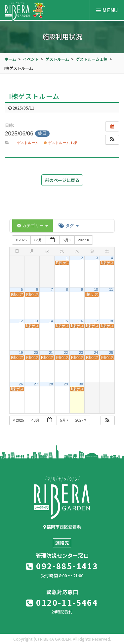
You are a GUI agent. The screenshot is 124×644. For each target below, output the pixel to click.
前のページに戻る (62, 180)
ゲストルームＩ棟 (61, 143)
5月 (67, 240)
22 (66, 353)
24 (96, 353)
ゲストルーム (28, 143)
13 (36, 321)
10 (96, 289)
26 (21, 384)
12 (21, 321)
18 (111, 321)
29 (66, 384)
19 (21, 353)
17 (96, 321)
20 (36, 353)
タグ (68, 226)
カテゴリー (33, 226)
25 (111, 353)
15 (66, 321)
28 (51, 384)
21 (51, 353)
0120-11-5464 (62, 602)
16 (81, 321)
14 (51, 321)
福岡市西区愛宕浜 (62, 527)
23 (81, 353)
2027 (84, 240)
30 (81, 384)
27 (36, 384)
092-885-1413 (62, 566)
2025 (22, 240)
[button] (112, 140)
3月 (39, 240)
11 (111, 289)
